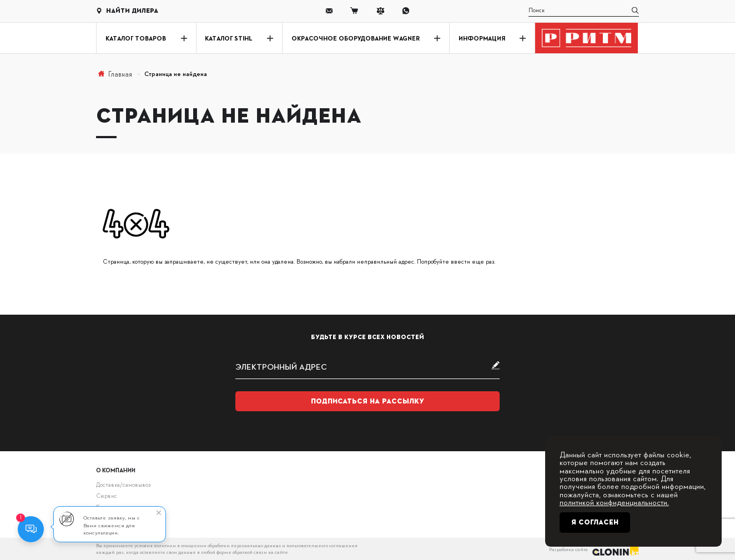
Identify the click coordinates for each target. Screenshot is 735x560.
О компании (116, 470)
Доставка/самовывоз (123, 484)
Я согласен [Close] (595, 522)
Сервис (107, 495)
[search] (584, 11)
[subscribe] (368, 367)
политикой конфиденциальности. (614, 502)
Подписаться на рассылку (367, 401)
